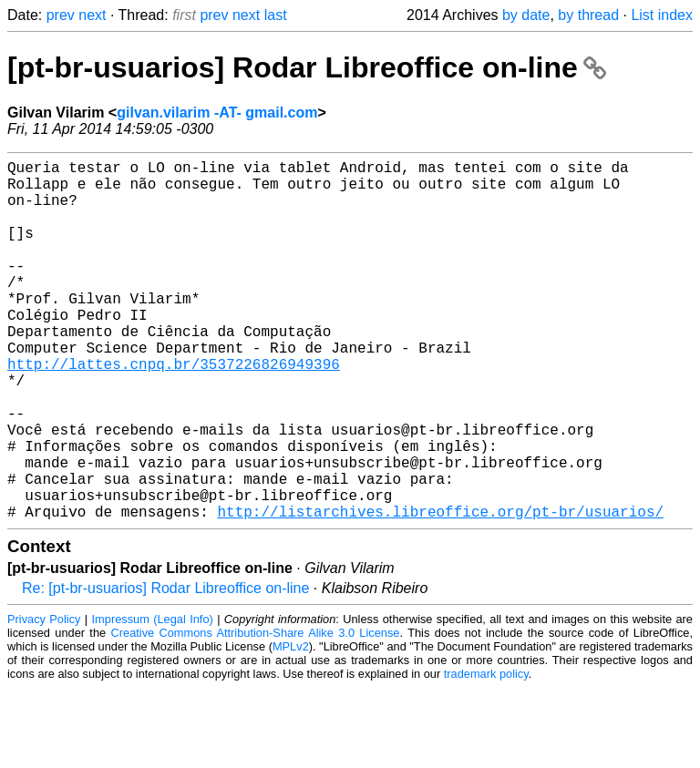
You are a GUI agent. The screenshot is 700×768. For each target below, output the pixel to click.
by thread (588, 15)
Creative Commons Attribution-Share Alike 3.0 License (256, 713)
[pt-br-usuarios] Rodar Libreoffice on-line (307, 67)
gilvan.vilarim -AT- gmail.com (217, 113)
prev (61, 15)
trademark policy (486, 754)
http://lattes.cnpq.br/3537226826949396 (174, 411)
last (276, 15)
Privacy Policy (44, 699)
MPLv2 (291, 727)
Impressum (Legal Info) (153, 699)
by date (526, 15)
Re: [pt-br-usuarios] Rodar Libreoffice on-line (165, 668)
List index (662, 15)
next (92, 15)
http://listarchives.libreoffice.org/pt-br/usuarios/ (440, 591)
